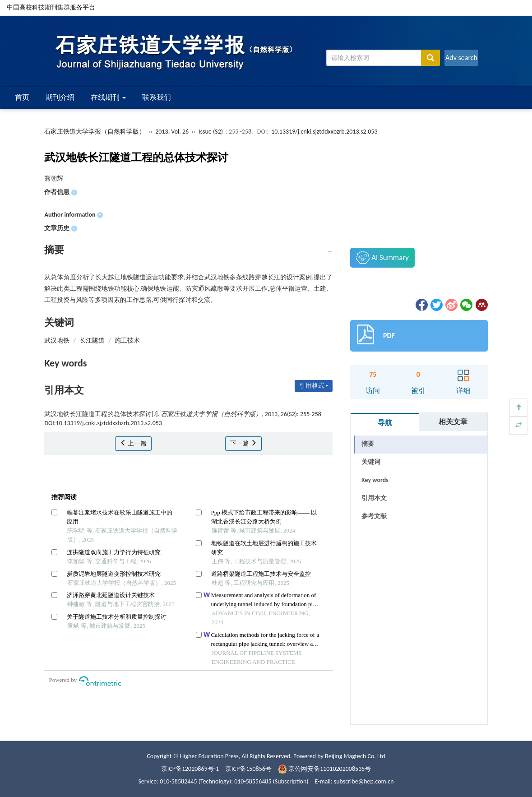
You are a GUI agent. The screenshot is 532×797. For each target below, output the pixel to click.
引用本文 (374, 498)
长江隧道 (92, 341)
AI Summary (382, 257)
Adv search (461, 58)
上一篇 (133, 443)
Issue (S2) (211, 132)
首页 (22, 97)
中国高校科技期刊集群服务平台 (51, 7)
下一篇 (243, 443)
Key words (375, 480)
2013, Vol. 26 (173, 132)
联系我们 (157, 97)
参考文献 (374, 516)
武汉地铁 (57, 341)
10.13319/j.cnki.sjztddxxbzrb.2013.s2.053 (324, 132)
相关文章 (453, 422)
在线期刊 (108, 97)
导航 (385, 423)
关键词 (371, 462)
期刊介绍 (60, 97)
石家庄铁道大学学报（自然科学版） (95, 132)
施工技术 (127, 341)
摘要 (368, 444)
